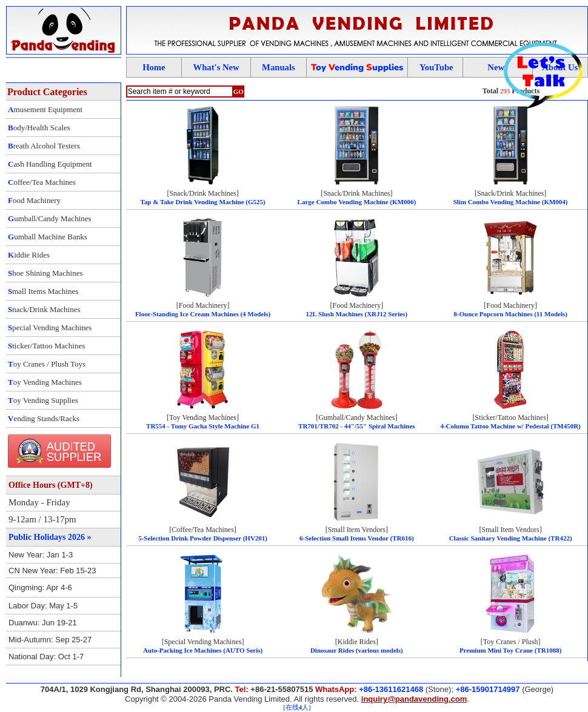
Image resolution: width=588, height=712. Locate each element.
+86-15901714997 (488, 689)
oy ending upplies (357, 67)
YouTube (436, 67)
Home (154, 67)
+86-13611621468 (391, 689)
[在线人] (297, 707)
